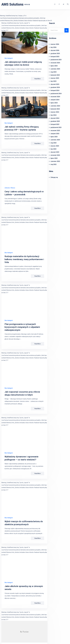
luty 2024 (53, 115)
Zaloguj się (54, 177)
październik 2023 (56, 127)
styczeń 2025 (55, 84)
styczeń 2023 (55, 152)
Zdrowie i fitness (10, 188)
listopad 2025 (55, 57)
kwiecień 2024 (55, 109)
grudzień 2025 (55, 53)
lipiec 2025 (54, 66)
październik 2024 (56, 94)
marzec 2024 (55, 112)
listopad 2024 (55, 90)
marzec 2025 (55, 78)
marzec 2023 (55, 146)
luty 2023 (53, 149)
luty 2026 (53, 47)
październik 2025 (56, 60)
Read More (38, 79)
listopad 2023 (55, 124)
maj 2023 (53, 143)
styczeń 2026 (55, 50)
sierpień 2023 (55, 134)
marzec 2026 (55, 44)
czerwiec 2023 (55, 140)
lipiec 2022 (54, 158)
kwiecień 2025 (55, 75)
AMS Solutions (12, 4)
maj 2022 (53, 164)
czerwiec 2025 (55, 69)
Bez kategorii (9, 58)
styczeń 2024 (55, 118)
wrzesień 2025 (55, 63)
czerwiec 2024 (55, 106)
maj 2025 (53, 72)
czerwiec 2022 (55, 161)
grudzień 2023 (55, 121)
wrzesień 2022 (55, 155)
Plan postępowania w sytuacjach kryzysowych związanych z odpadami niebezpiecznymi (22, 327)
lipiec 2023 (54, 137)
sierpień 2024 (55, 100)
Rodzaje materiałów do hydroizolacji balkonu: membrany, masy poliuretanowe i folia (24, 259)
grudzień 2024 (55, 87)
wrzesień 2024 (55, 97)
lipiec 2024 (54, 103)
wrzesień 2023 (55, 131)
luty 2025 (53, 81)
